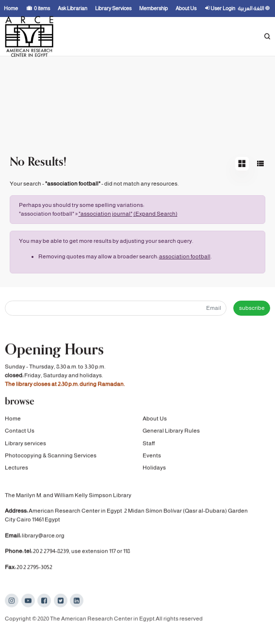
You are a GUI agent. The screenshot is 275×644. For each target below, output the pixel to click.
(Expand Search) (155, 214)
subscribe (252, 308)
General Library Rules (171, 431)
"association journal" (105, 214)
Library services (25, 443)
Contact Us (20, 431)
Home (13, 419)
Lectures (16, 468)
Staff (149, 443)
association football (185, 256)
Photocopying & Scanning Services (51, 456)
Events (152, 456)
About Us (155, 419)
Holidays (154, 468)
